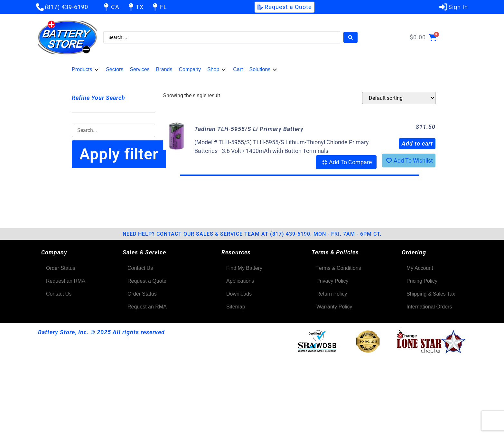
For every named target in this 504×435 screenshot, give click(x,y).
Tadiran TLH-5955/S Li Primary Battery (249, 129)
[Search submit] (350, 37)
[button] (86, 70)
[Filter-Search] (113, 130)
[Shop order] (399, 98)
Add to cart (417, 143)
